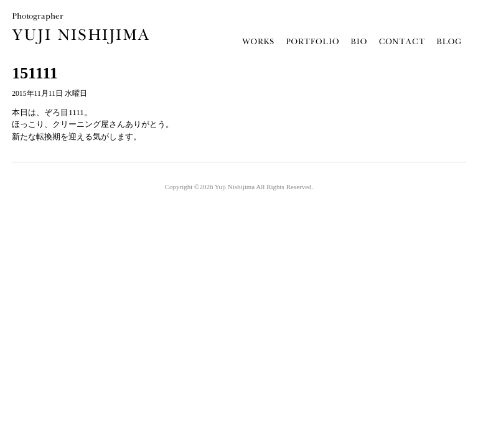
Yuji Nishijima (235, 187)
